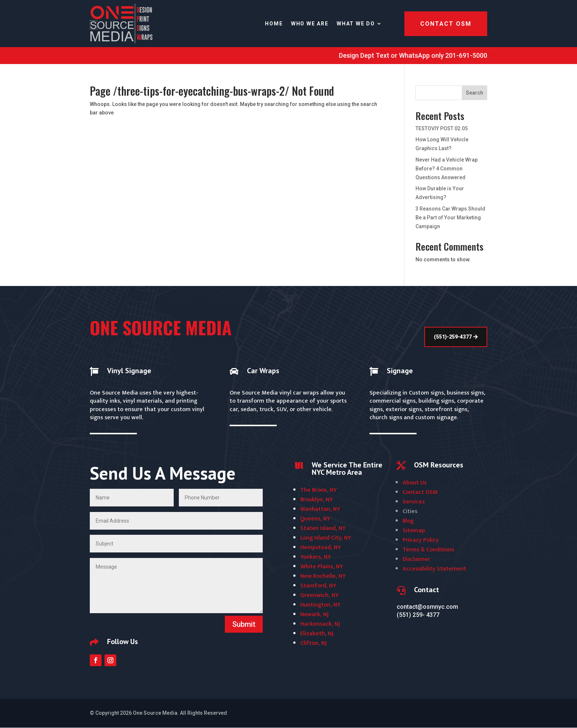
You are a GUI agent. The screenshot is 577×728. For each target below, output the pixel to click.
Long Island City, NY (326, 538)
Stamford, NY (318, 586)
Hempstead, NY (321, 547)
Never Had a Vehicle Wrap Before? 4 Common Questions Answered (447, 169)
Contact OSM (446, 24)
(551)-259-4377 (453, 337)
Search (475, 93)
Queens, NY (315, 519)
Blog (408, 521)
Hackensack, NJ (320, 624)
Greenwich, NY (319, 595)
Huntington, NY (320, 605)
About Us (415, 483)
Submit (244, 624)
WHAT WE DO (356, 24)
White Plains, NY (322, 567)
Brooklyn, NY (316, 500)
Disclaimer (416, 559)
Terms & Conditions (428, 550)
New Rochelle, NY (323, 576)
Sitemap (414, 531)
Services (414, 502)
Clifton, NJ (314, 643)
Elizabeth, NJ (317, 634)
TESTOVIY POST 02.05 (442, 128)
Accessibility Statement (434, 569)
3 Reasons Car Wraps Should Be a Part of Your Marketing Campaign (450, 218)
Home (274, 24)
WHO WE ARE (310, 24)
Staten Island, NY (323, 528)
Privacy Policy (421, 540)
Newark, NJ (314, 614)
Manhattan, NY (320, 509)
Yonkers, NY (316, 557)
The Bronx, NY (318, 490)
